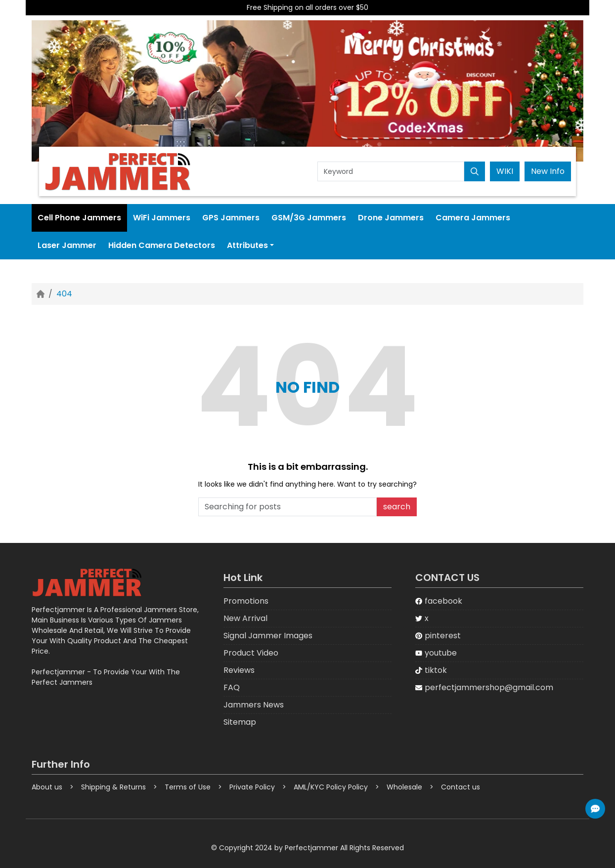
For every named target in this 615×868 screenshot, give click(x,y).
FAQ (232, 687)
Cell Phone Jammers (79, 218)
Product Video (251, 653)
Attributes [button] (247, 245)
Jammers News (254, 705)
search (397, 507)
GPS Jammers (231, 218)
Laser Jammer (67, 245)
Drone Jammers (391, 218)
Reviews (239, 670)
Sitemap (240, 722)
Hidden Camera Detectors (162, 245)
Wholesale (404, 787)
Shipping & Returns (113, 787)
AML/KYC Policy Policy (331, 787)
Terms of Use (188, 787)
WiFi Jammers (162, 218)
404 (64, 294)
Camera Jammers (473, 218)
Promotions (246, 601)
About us (47, 787)
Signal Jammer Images (268, 636)
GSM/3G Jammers (309, 218)
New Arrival (245, 618)
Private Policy (252, 787)
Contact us (461, 787)
